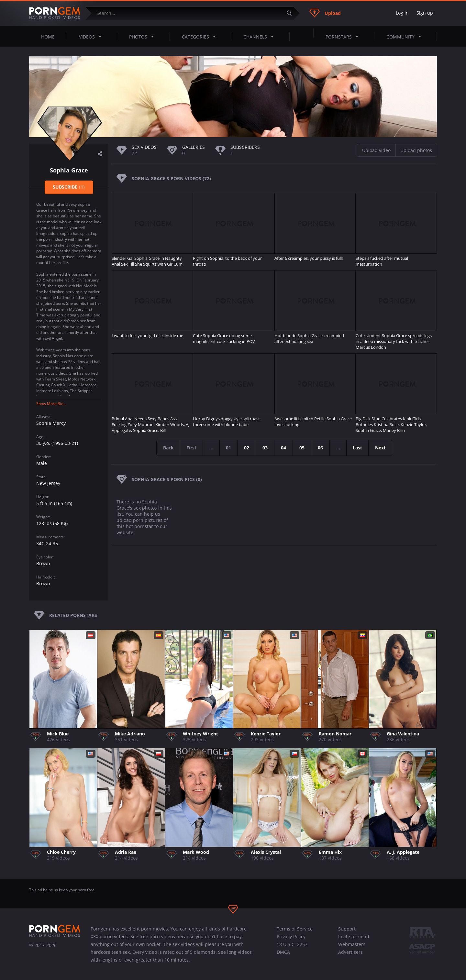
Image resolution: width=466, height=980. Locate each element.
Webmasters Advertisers (352, 948)
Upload (325, 13)
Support (347, 929)
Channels (260, 37)
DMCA (283, 952)
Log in (402, 13)
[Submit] (292, 13)
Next (382, 448)
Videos (92, 37)
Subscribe (69, 187)
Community (406, 37)
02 (247, 448)
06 (321, 448)
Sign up (425, 13)
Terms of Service (295, 929)
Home (48, 37)
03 (265, 448)
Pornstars (344, 37)
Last (358, 448)
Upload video (376, 150)
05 (302, 448)
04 (284, 448)
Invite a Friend (354, 936)
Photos (143, 37)
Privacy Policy (291, 936)
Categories (201, 37)
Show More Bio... (51, 404)
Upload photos (416, 150)
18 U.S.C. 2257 (292, 944)
